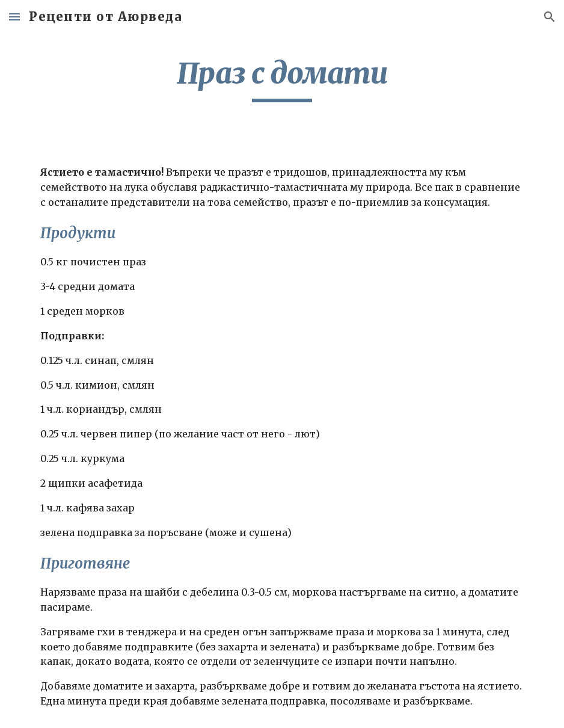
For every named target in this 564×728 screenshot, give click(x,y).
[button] (14, 17)
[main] (282, 79)
